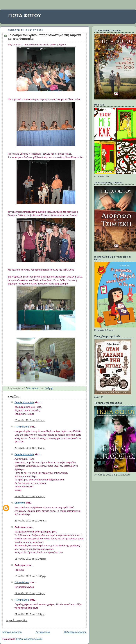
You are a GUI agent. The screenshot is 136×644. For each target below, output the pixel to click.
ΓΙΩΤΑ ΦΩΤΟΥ (25, 16)
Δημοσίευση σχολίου (17, 621)
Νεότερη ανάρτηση (12, 632)
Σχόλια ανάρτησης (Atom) (29, 639)
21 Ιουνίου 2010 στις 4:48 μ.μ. (30, 497)
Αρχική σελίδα (43, 632)
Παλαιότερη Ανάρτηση (75, 632)
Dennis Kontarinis (24, 402)
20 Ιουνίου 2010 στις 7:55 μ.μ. (30, 448)
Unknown (20, 503)
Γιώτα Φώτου (22, 427)
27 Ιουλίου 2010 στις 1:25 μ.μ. (30, 593)
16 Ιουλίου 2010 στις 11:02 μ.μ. (30, 576)
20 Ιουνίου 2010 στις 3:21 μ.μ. (30, 420)
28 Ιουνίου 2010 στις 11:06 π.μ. (31, 521)
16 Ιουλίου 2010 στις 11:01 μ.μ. (30, 559)
